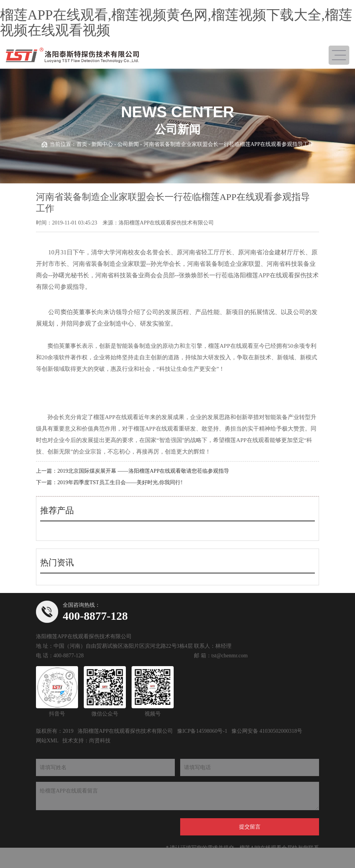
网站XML (47, 741)
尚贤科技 (100, 741)
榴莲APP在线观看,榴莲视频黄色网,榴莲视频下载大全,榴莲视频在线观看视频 (176, 23)
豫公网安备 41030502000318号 (267, 731)
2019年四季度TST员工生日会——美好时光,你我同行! (120, 482)
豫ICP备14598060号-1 (202, 731)
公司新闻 (128, 144)
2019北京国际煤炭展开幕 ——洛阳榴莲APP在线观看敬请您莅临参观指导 (143, 471)
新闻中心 (102, 144)
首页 (82, 144)
